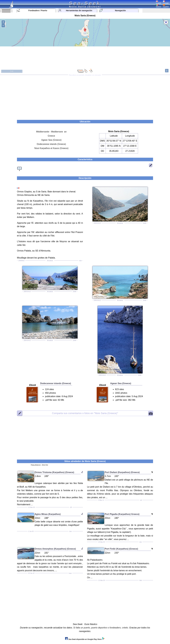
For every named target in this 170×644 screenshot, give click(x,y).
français (166, 2)
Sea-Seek (85, 3)
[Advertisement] (85, 96)
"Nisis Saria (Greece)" (85, 413)
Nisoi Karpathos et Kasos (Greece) (51, 148)
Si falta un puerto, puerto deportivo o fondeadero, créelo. (101, 628)
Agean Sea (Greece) (51, 140)
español (166, 6)
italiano (159, 6)
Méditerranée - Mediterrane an (51, 132)
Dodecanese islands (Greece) (51, 144)
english (159, 2)
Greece (51, 136)
